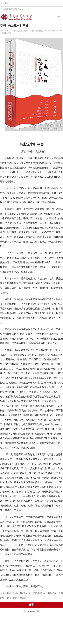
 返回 (5, 3)
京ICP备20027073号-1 (32, 611)
